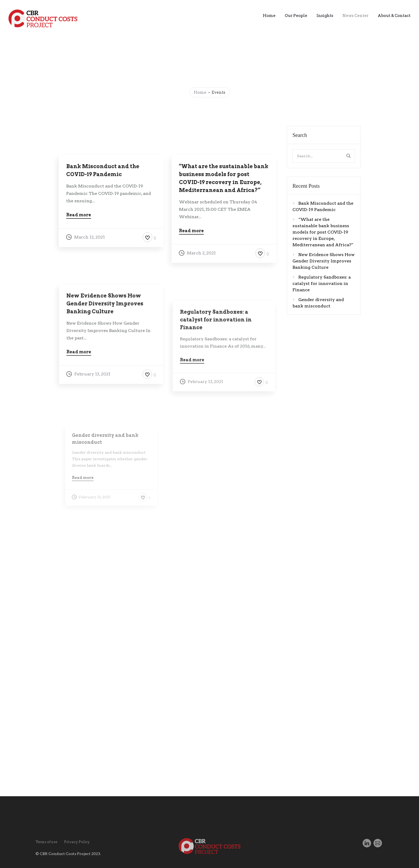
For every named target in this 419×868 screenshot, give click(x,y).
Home (269, 16)
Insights (325, 16)
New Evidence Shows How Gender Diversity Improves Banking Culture (324, 261)
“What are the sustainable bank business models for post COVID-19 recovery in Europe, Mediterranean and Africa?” (323, 232)
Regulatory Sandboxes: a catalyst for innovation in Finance (322, 283)
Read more (79, 215)
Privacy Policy (77, 842)
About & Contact (394, 16)
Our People (296, 16)
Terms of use (46, 842)
